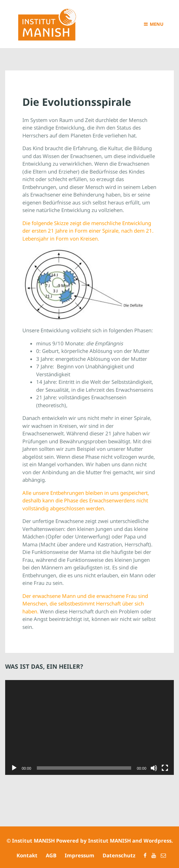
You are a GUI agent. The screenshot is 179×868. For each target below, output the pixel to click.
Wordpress (157, 841)
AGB (51, 855)
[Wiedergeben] (14, 768)
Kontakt (27, 855)
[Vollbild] (165, 768)
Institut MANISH (33, 841)
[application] (89, 727)
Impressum (80, 855)
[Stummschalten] (154, 768)
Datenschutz (119, 855)
